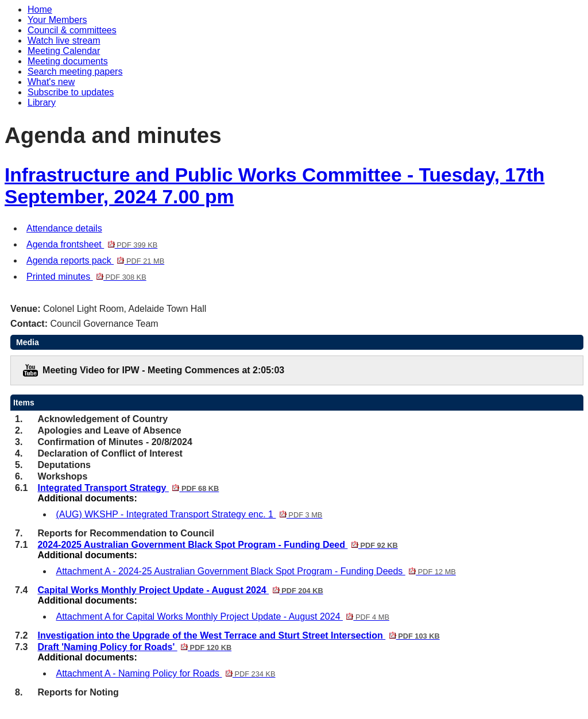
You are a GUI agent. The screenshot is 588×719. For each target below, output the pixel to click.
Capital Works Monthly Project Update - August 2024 (180, 590)
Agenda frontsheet (92, 244)
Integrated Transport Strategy (128, 488)
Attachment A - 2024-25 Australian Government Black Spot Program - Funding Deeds (256, 571)
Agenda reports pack (95, 260)
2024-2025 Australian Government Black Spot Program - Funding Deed (217, 545)
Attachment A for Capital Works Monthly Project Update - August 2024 (222, 616)
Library (42, 103)
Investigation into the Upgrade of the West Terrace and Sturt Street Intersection (238, 635)
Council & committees (72, 30)
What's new (51, 82)
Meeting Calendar (64, 51)
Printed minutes (86, 277)
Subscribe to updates (71, 92)
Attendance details (64, 228)
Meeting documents (68, 61)
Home (40, 9)
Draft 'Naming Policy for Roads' (134, 647)
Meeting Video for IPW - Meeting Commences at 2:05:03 (163, 370)
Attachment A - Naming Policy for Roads (165, 673)
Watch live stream (64, 40)
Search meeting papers (75, 71)
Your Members (57, 20)
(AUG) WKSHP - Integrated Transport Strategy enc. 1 (189, 514)
